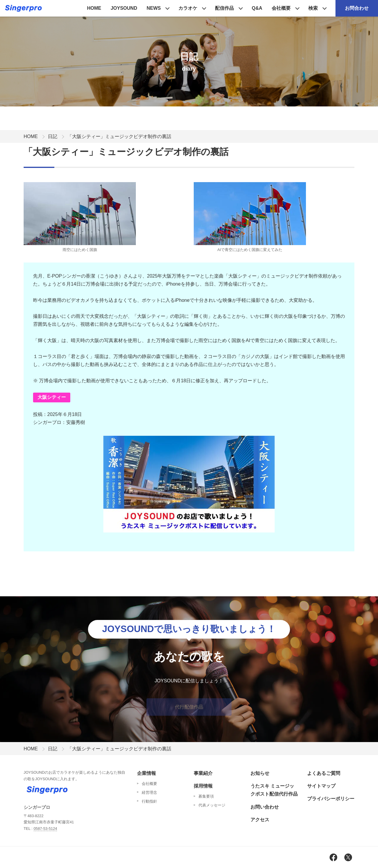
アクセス (260, 820)
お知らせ (260, 773)
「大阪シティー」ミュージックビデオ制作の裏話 (119, 136)
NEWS (154, 8)
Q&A (257, 8)
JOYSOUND (124, 8)
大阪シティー (52, 397)
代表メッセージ (212, 805)
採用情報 (203, 786)
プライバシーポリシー (331, 799)
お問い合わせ (265, 807)
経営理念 (149, 792)
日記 (53, 136)
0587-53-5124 (45, 829)
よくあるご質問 (324, 773)
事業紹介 (203, 773)
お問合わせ (357, 8)
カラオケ (188, 8)
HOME (94, 8)
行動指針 (149, 801)
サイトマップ (321, 786)
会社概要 (281, 8)
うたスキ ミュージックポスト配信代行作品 (274, 790)
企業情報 (146, 773)
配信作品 (224, 8)
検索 (313, 8)
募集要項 (206, 796)
